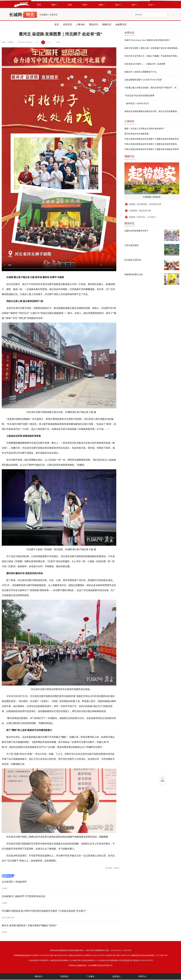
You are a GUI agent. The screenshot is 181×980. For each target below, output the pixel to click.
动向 (129, 121)
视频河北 (107, 24)
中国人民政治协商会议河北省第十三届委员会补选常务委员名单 (152, 144)
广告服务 (90, 976)
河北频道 (43, 15)
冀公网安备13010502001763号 (141, 960)
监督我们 (116, 976)
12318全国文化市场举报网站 (107, 960)
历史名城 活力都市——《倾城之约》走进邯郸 (145, 64)
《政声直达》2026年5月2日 (137, 103)
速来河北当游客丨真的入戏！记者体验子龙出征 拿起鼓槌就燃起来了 (152, 48)
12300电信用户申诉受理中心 (39, 960)
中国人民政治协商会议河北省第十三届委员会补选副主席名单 (152, 149)
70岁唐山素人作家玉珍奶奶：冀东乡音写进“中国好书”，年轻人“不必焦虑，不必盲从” (152, 88)
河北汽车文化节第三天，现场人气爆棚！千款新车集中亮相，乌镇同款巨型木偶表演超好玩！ (152, 56)
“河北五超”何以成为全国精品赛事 (139, 96)
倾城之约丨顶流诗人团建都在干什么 (141, 72)
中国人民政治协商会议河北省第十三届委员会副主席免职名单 (152, 139)
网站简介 (39, 976)
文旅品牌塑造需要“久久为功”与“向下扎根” (143, 80)
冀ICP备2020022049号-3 (60, 955)
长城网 (15, 15)
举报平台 (142, 976)
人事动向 (81, 24)
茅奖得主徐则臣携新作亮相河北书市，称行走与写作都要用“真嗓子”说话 (152, 111)
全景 (129, 33)
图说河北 (94, 24)
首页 (57, 24)
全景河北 (54, 15)
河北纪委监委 (124, 960)
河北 (129, 156)
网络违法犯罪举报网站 (59, 960)
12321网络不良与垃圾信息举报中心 (82, 960)
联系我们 (65, 976)
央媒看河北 (121, 24)
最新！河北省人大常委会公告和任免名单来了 (145, 129)
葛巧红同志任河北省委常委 (137, 134)
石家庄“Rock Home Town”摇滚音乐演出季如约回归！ (148, 40)
